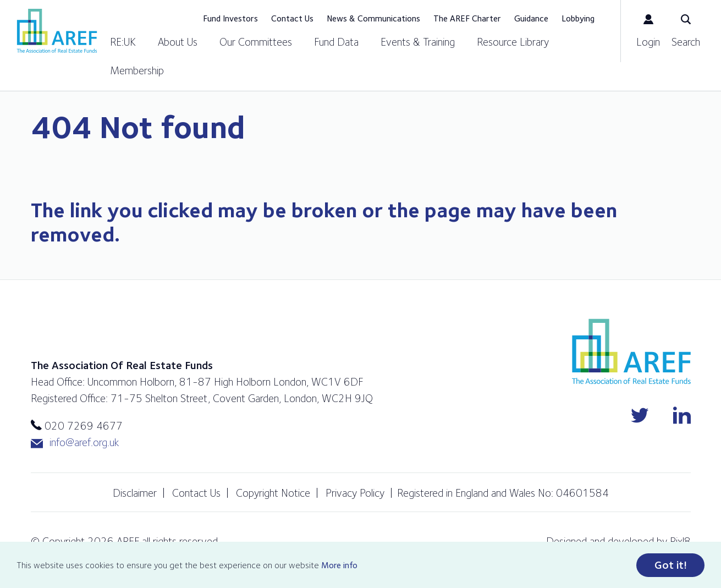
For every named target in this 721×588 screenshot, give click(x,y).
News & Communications (373, 18)
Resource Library (513, 42)
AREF (57, 31)
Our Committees (256, 42)
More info (339, 565)
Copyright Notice (273, 493)
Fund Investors (230, 18)
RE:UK (123, 42)
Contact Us (292, 18)
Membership (137, 70)
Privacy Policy (355, 493)
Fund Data (336, 42)
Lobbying (578, 18)
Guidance (531, 18)
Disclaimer (135, 493)
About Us (178, 42)
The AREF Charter (467, 18)
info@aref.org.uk (75, 443)
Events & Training (418, 42)
